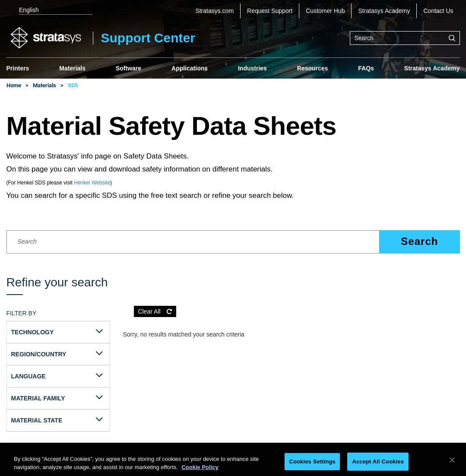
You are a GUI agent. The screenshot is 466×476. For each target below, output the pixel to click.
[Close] (452, 460)
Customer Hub (325, 11)
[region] (233, 461)
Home (14, 85)
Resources (313, 68)
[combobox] (405, 38)
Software (128, 68)
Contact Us (438, 11)
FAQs (366, 68)
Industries (252, 68)
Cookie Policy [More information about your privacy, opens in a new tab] (200, 467)
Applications (190, 68)
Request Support (270, 11)
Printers (18, 68)
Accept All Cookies (378, 462)
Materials (72, 68)
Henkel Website (92, 183)
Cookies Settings (312, 462)
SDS (73, 85)
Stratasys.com (214, 11)
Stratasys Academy (384, 11)
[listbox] (50, 11)
